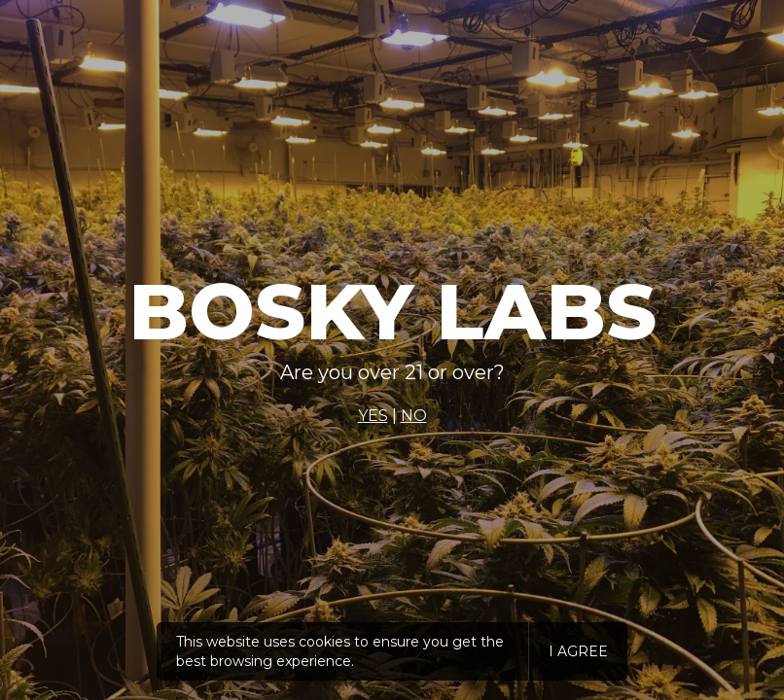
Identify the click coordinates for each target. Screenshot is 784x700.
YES (373, 416)
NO (414, 416)
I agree (578, 651)
